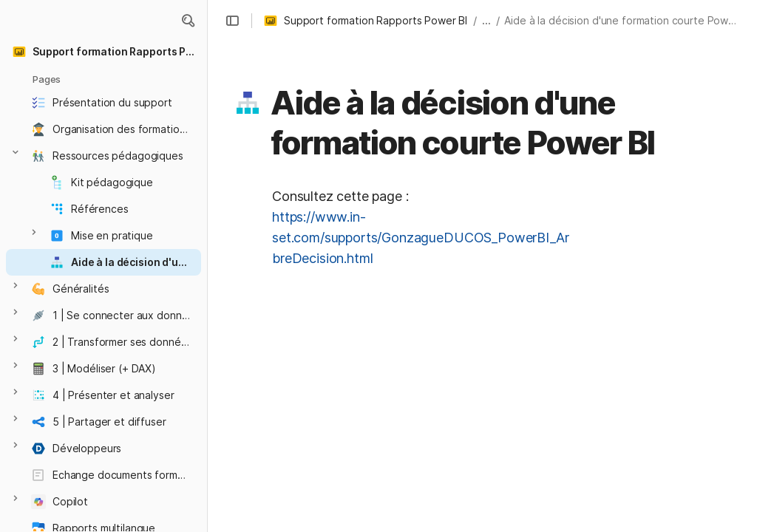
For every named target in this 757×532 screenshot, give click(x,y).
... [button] (486, 20)
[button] (188, 21)
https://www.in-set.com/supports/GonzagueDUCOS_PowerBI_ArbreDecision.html (420, 238)
